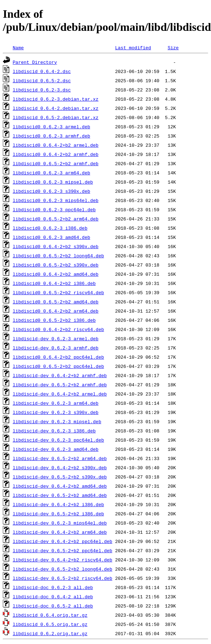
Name (18, 47)
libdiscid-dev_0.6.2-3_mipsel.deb (57, 421)
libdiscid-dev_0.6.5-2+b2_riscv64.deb (63, 578)
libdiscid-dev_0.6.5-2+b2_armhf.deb (60, 385)
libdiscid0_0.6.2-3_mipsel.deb (53, 182)
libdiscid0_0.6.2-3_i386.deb (50, 228)
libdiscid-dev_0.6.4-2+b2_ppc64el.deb (63, 541)
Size (173, 47)
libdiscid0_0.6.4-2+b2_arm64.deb (56, 311)
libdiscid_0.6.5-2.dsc (42, 80)
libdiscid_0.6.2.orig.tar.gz (50, 633)
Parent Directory (35, 62)
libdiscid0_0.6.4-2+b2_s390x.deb (56, 246)
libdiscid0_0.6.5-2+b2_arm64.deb (56, 219)
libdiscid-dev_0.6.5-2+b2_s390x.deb (60, 477)
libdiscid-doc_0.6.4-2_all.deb (53, 597)
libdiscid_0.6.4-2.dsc (42, 71)
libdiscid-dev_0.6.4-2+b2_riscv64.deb (63, 560)
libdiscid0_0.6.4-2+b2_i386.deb (54, 283)
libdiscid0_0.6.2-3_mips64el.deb (56, 200)
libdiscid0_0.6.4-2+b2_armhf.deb (56, 154)
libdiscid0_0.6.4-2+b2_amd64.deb (56, 274)
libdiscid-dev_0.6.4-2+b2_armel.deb (60, 394)
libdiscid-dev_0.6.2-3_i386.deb (54, 431)
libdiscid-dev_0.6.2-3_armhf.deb (56, 348)
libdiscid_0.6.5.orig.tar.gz (50, 624)
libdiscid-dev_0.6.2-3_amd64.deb (56, 449)
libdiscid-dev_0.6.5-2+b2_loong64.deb (63, 569)
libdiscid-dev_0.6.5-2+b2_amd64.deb (60, 495)
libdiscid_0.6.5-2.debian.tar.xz (56, 117)
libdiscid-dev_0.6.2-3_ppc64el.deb (58, 440)
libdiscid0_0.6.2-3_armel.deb (51, 127)
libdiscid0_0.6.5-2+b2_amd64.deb (56, 302)
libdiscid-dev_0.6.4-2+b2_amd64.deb (60, 486)
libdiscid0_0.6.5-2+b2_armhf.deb (56, 163)
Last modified (133, 47)
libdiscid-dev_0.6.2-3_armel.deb (56, 338)
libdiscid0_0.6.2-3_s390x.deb (51, 191)
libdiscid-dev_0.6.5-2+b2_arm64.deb (60, 458)
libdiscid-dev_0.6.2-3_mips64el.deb (60, 523)
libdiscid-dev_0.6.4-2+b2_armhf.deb (60, 375)
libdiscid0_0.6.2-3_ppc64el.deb (54, 209)
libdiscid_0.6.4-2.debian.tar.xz (56, 108)
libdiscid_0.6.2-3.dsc (42, 90)
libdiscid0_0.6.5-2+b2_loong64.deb (58, 256)
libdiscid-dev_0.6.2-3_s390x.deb (56, 412)
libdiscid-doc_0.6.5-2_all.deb (53, 606)
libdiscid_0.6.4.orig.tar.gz (50, 615)
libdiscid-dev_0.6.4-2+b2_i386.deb (58, 504)
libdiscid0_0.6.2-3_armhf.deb (51, 136)
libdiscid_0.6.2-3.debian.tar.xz (56, 99)
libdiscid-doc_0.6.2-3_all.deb (53, 587)
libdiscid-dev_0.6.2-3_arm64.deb (56, 403)
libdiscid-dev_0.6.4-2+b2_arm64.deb (60, 532)
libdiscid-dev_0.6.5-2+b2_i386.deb (58, 514)
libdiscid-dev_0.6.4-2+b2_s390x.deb (60, 467)
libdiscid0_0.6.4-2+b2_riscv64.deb (58, 329)
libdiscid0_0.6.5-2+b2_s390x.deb (56, 265)
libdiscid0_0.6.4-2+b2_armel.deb (56, 145)
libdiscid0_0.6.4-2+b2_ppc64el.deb (58, 357)
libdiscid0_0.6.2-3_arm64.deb (51, 173)
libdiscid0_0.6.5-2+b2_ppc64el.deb (58, 366)
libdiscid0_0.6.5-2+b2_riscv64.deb (58, 292)
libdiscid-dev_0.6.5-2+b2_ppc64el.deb (63, 550)
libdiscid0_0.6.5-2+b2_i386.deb (54, 320)
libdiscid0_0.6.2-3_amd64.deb (51, 237)
